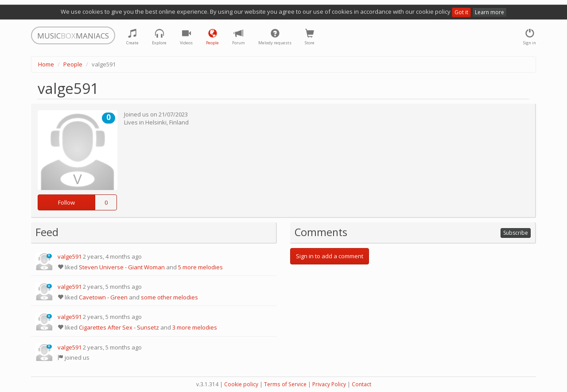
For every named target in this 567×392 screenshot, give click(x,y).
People (73, 64)
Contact (361, 384)
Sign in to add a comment (330, 256)
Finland (179, 122)
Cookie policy (241, 384)
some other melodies (169, 297)
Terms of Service (285, 384)
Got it (461, 12)
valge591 (70, 256)
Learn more (489, 12)
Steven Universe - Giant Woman (122, 267)
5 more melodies (200, 267)
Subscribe (516, 233)
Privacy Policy (329, 384)
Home (46, 64)
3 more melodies (195, 327)
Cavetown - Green (103, 297)
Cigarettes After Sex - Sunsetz (119, 327)
